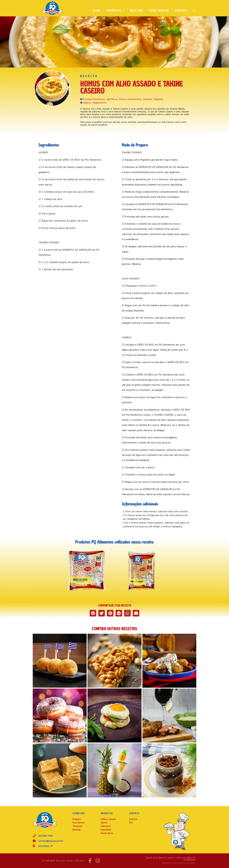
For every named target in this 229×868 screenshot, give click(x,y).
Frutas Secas (107, 833)
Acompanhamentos (94, 99)
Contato (181, 11)
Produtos (115, 11)
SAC (131, 823)
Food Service (159, 11)
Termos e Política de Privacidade (179, 863)
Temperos (77, 826)
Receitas (137, 11)
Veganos (158, 99)
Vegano (87, 103)
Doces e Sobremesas (130, 99)
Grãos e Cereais (108, 819)
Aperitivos (112, 99)
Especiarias (106, 830)
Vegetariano (100, 103)
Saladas (148, 99)
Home (97, 11)
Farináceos (106, 826)
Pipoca (104, 823)
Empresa (77, 819)
